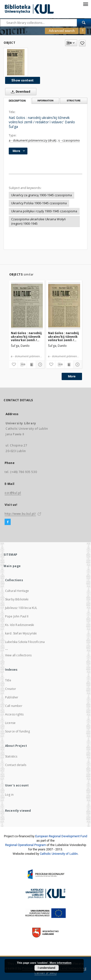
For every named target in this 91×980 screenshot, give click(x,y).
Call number (14, 706)
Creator (11, 689)
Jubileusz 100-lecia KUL (21, 608)
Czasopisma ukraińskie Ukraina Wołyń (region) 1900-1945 (38, 221)
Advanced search (62, 31)
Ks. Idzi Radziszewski (20, 625)
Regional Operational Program (25, 845)
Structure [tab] (74, 101)
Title (8, 680)
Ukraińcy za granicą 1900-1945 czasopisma (41, 195)
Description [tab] (17, 101)
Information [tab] (45, 101)
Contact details (16, 765)
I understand (47, 968)
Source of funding (18, 731)
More (72, 376)
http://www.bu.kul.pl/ (20, 514)
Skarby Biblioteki (17, 599)
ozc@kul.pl (13, 493)
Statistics (11, 756)
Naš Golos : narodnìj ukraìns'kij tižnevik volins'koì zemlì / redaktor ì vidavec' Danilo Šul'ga (26, 336)
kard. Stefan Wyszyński (21, 633)
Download (20, 92)
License (10, 723)
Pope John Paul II (17, 616)
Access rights (14, 714)
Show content (23, 80)
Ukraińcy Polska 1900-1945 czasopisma (39, 203)
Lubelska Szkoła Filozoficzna (25, 642)
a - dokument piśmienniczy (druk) (32, 140)
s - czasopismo (69, 140)
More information (60, 963)
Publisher (12, 697)
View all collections (18, 655)
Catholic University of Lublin (59, 854)
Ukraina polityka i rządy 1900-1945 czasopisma (44, 211)
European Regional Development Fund (61, 836)
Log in (9, 795)
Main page (12, 566)
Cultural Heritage (17, 591)
